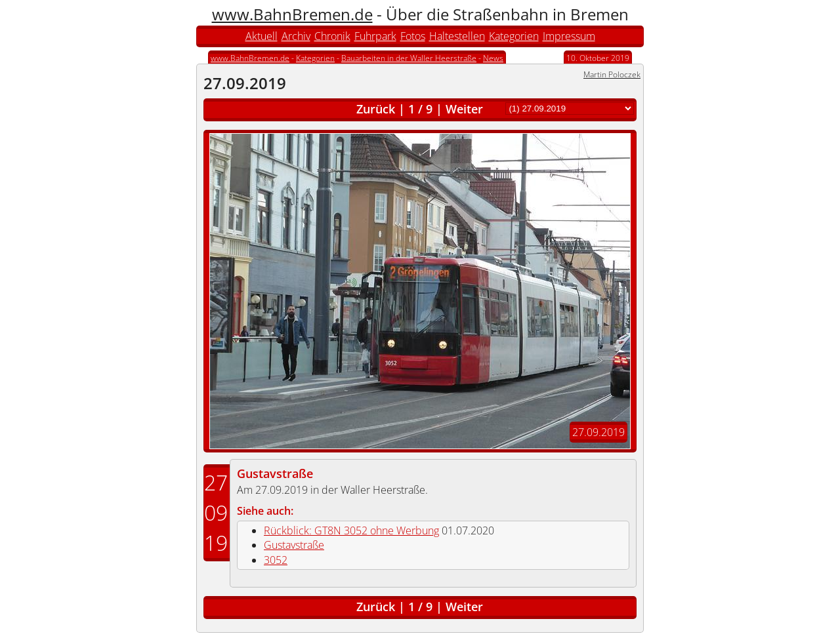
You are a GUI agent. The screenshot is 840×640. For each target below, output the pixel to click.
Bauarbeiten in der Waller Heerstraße (409, 58)
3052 (276, 560)
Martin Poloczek (612, 74)
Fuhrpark (375, 36)
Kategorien (514, 36)
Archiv (296, 36)
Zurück (376, 109)
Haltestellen (457, 36)
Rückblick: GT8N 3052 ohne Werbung (351, 530)
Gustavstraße (275, 473)
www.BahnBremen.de (292, 14)
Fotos (413, 36)
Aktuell (262, 36)
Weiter (464, 109)
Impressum (569, 36)
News (493, 58)
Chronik (332, 36)
